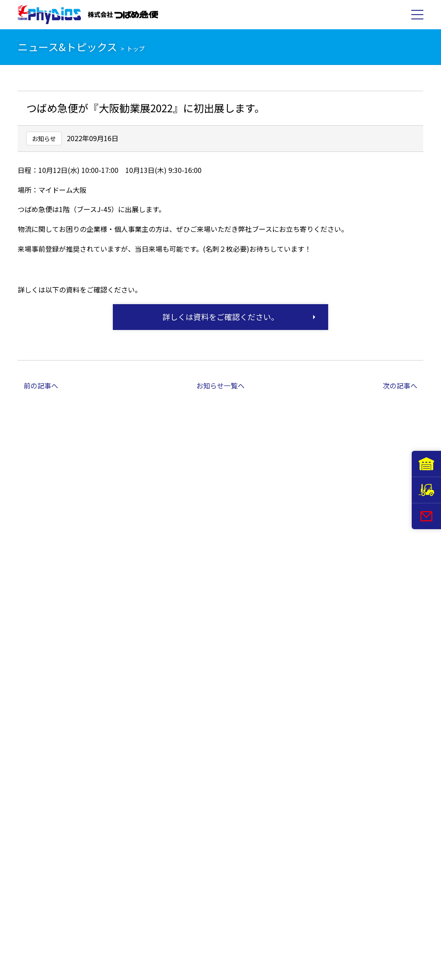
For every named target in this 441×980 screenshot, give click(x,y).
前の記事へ (41, 385)
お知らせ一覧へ (220, 385)
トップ (136, 49)
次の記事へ (400, 385)
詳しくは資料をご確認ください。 (220, 317)
